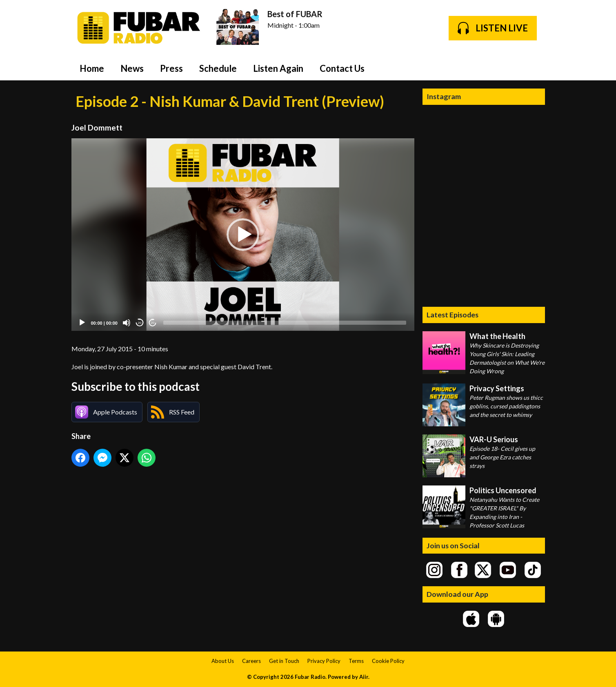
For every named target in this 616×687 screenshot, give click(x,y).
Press (171, 68)
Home (92, 68)
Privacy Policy (324, 661)
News (132, 68)
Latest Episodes (453, 315)
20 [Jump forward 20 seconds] (153, 323)
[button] (243, 235)
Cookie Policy (388, 661)
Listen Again (278, 68)
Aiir (364, 677)
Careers (251, 661)
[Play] (82, 323)
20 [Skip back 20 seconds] (140, 323)
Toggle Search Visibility (533, 68)
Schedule (218, 68)
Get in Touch (284, 661)
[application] (243, 235)
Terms (356, 661)
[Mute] (127, 323)
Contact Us (342, 68)
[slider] (285, 323)
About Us (223, 661)
